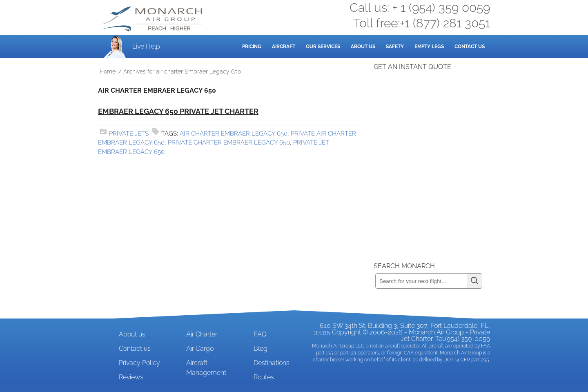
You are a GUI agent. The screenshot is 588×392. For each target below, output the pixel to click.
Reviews (131, 377)
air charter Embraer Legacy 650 (234, 134)
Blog (261, 349)
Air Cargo (200, 349)
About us (132, 334)
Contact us (135, 349)
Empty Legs (429, 47)
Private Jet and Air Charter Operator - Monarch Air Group (152, 19)
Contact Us (470, 47)
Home (108, 71)
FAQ (260, 334)
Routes (264, 377)
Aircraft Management (206, 368)
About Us (363, 47)
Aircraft (284, 47)
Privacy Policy (139, 363)
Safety (395, 47)
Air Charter (202, 334)
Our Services (323, 47)
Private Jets (129, 134)
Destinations (272, 363)
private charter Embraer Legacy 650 (229, 143)
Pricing (252, 47)
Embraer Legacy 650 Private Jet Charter (178, 111)
